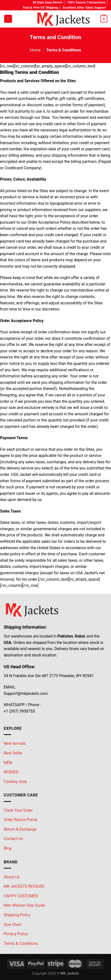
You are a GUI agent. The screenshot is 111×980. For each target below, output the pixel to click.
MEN (8, 763)
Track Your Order (18, 810)
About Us (12, 877)
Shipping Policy (17, 915)
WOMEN (11, 772)
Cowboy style (15, 782)
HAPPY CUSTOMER (21, 896)
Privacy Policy (16, 934)
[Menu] (8, 19)
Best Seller (13, 753)
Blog (8, 848)
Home (35, 50)
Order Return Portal (21, 820)
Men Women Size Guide (24, 905)
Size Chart (13, 925)
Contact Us (13, 839)
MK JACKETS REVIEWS (24, 886)
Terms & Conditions (21, 943)
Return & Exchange (20, 829)
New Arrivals (15, 743)
